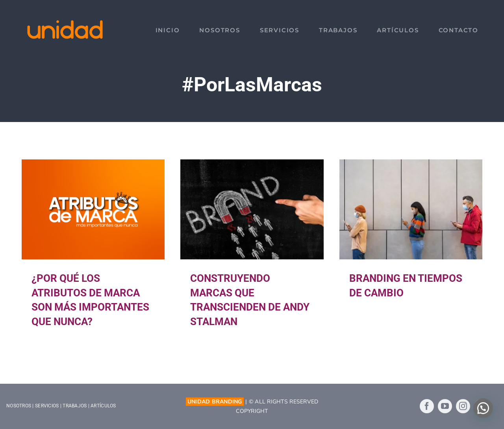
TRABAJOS (75, 406)
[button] (483, 408)
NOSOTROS (19, 406)
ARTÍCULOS (103, 406)
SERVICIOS (47, 406)
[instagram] (463, 406)
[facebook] (427, 406)
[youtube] (445, 406)
